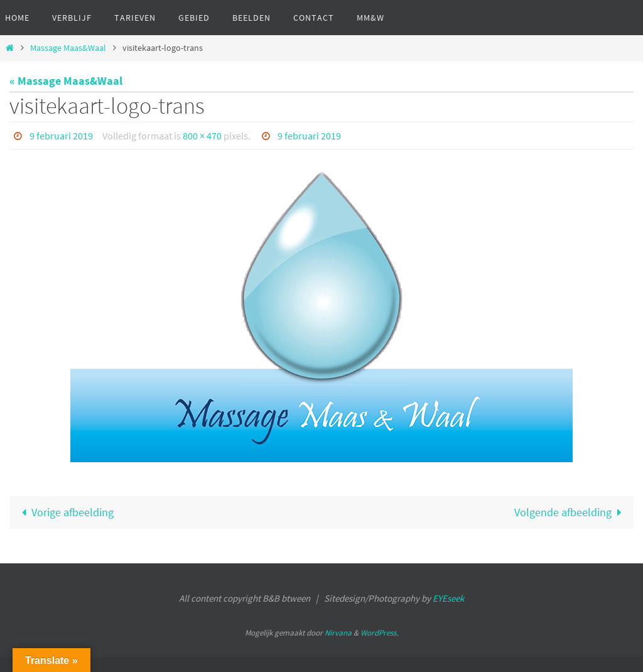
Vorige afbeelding (65, 512)
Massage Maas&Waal (68, 48)
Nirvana (338, 633)
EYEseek (448, 598)
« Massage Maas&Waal (66, 81)
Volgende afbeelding (571, 512)
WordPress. (379, 633)
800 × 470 (202, 136)
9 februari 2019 (61, 136)
